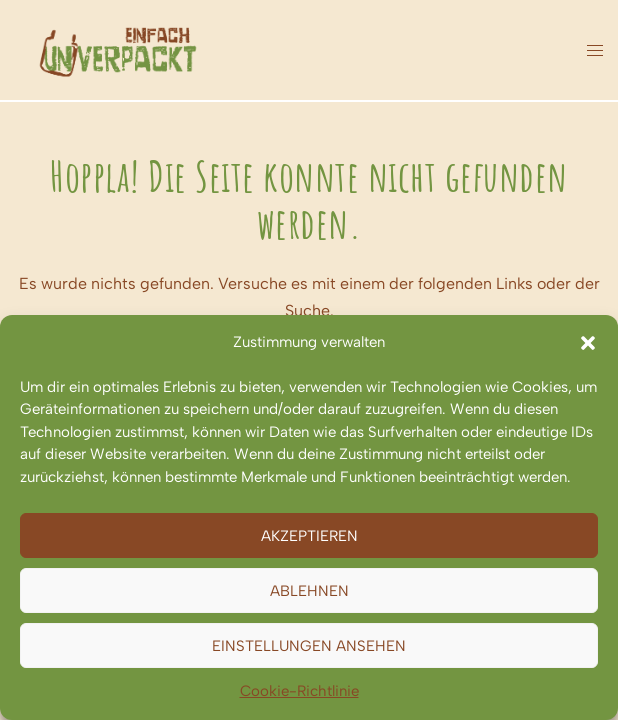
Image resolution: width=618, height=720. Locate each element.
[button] (588, 343)
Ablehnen (309, 591)
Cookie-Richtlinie (299, 691)
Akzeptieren (309, 536)
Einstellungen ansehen (309, 646)
